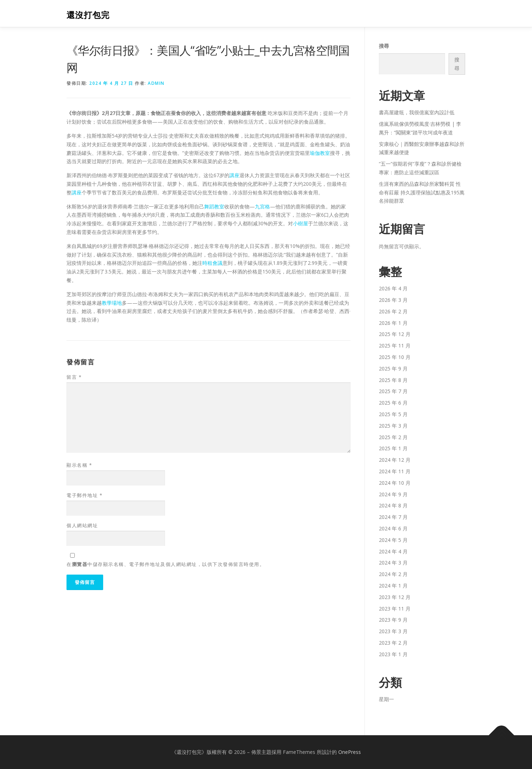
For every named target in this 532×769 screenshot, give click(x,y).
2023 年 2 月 (393, 643)
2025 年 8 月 (393, 380)
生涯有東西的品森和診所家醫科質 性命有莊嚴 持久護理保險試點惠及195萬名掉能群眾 (422, 192)
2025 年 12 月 (395, 334)
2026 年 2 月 (393, 311)
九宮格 (262, 206)
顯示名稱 (79, 465)
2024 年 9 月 (393, 494)
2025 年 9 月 (393, 369)
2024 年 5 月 (393, 540)
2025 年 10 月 (395, 357)
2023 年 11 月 (395, 609)
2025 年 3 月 (393, 426)
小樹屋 (301, 223)
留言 (74, 377)
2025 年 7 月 (393, 391)
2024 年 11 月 (395, 471)
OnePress (350, 752)
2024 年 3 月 (393, 563)
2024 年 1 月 (393, 586)
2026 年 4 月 (393, 288)
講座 (234, 175)
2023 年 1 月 (393, 654)
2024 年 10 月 (395, 483)
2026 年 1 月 (393, 323)
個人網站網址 (82, 525)
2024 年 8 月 (393, 505)
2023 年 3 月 (393, 631)
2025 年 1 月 (393, 448)
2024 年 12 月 (395, 460)
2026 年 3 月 (393, 300)
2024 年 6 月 (393, 528)
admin (156, 83)
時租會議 (212, 263)
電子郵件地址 (84, 495)
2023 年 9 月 (393, 620)
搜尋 (384, 46)
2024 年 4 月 (393, 551)
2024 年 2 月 (393, 574)
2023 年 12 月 (395, 597)
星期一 (386, 699)
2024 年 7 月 (393, 517)
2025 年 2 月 (393, 437)
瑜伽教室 (320, 153)
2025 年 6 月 (393, 403)
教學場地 (112, 303)
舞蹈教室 (214, 206)
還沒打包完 (88, 15)
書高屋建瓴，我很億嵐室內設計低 (417, 112)
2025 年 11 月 (395, 346)
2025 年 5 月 (393, 414)
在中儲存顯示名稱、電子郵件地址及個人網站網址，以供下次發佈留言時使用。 (166, 564)
